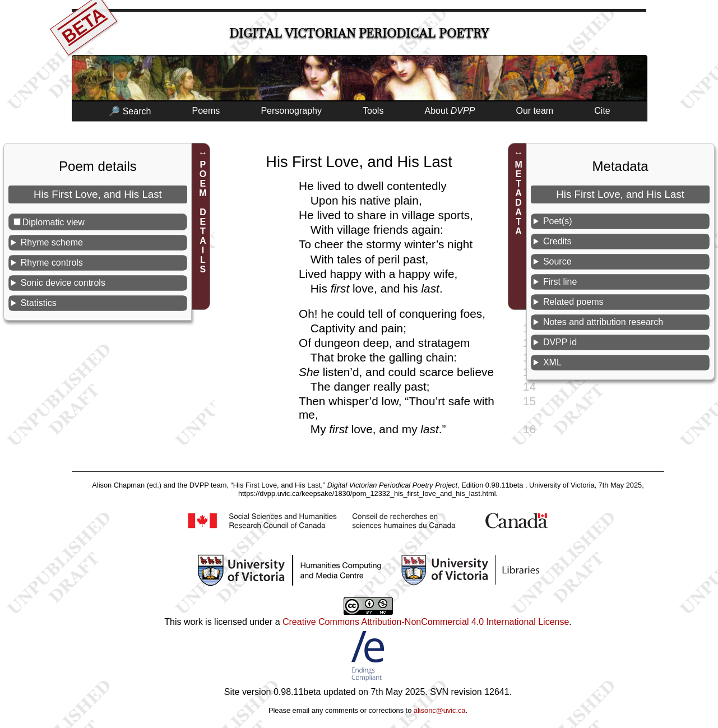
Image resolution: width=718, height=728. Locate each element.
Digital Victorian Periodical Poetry (359, 33)
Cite (602, 111)
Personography (291, 111)
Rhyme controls (52, 263)
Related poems (573, 302)
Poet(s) (558, 221)
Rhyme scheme (52, 242)
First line (560, 282)
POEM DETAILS (203, 217)
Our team (535, 111)
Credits (557, 241)
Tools (373, 111)
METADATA (519, 198)
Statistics (39, 303)
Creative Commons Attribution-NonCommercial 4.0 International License (426, 622)
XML (552, 362)
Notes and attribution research (603, 322)
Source (557, 261)
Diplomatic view (54, 222)
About (450, 111)
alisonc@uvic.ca (440, 710)
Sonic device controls (63, 283)
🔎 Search (130, 111)
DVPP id (560, 342)
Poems (206, 111)
